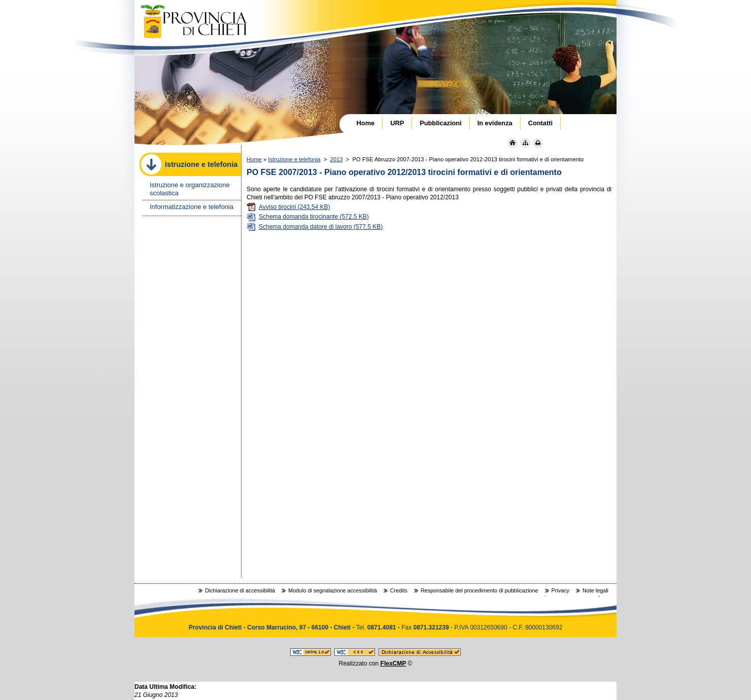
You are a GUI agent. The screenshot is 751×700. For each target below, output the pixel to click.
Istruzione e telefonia (294, 159)
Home (254, 159)
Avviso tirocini (288, 207)
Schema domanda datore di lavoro (315, 227)
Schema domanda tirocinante (308, 217)
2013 (337, 159)
